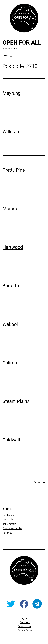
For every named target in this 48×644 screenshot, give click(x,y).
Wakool (10, 324)
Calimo (10, 363)
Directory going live (12, 528)
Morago (10, 209)
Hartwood (13, 247)
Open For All (22, 43)
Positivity (7, 533)
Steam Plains (16, 401)
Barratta (11, 286)
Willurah (11, 132)
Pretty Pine (14, 170)
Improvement (9, 524)
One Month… (9, 515)
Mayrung (12, 93)
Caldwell (11, 440)
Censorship (8, 519)
